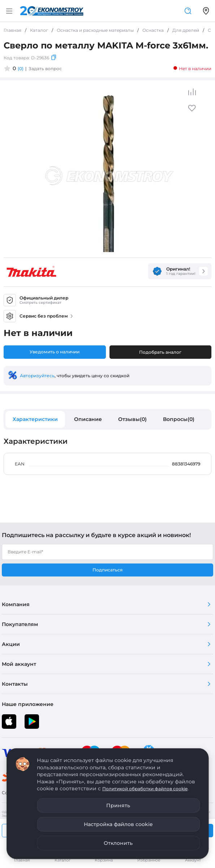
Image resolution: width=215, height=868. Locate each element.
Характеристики (35, 419)
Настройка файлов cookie (118, 824)
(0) (21, 69)
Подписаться (107, 570)
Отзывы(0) (132, 419)
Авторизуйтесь (37, 376)
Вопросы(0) (179, 419)
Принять (118, 805)
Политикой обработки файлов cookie (145, 789)
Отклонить (118, 843)
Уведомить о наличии (55, 352)
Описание (88, 419)
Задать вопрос (45, 69)
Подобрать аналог (160, 352)
